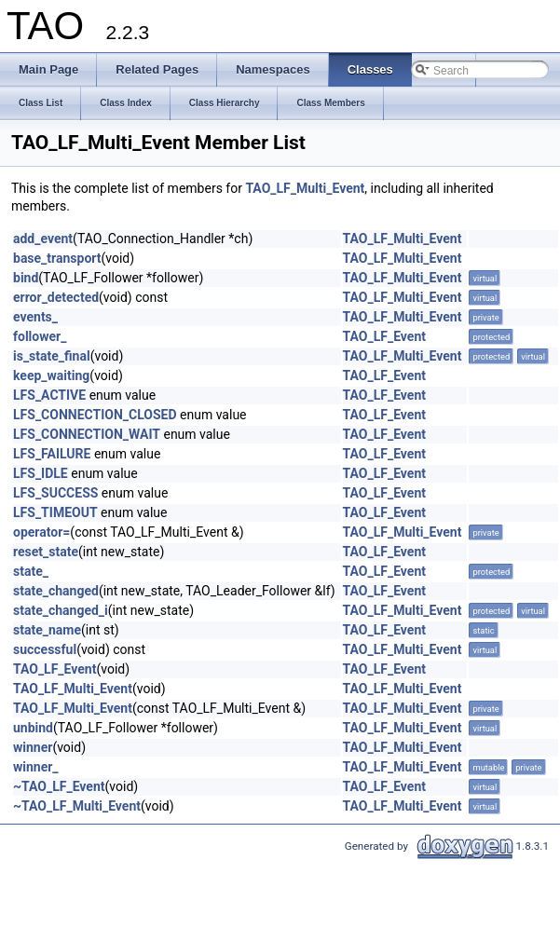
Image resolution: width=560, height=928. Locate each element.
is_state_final (52, 356)
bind (26, 278)
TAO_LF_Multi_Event (305, 188)
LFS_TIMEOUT (55, 512)
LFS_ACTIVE (49, 395)
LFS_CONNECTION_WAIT (87, 434)
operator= (41, 532)
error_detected (56, 297)
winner (33, 747)
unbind (33, 728)
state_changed (56, 591)
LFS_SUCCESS (55, 493)
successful (45, 649)
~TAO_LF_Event (59, 786)
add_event (43, 239)
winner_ (36, 767)
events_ (35, 317)
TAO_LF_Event (384, 336)
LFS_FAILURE (52, 454)
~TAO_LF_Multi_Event (77, 806)
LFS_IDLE (41, 473)
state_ (31, 571)
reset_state (46, 552)
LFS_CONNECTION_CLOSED (95, 415)
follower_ (40, 336)
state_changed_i (61, 610)
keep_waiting (51, 375)
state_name (47, 630)
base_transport (57, 258)
